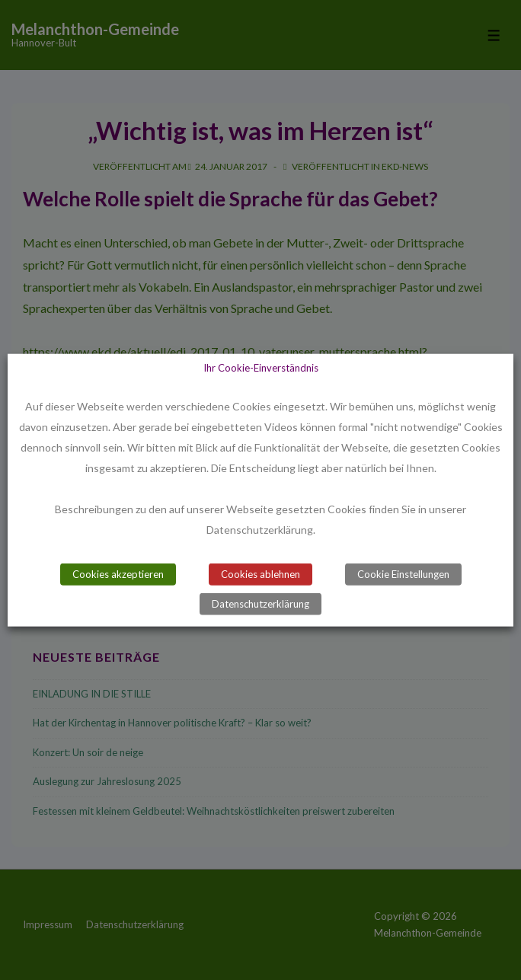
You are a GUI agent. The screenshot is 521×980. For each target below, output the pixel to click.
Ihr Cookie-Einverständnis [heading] (261, 367)
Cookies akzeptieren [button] (118, 574)
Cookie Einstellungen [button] (403, 574)
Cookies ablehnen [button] (260, 574)
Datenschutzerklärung (260, 604)
